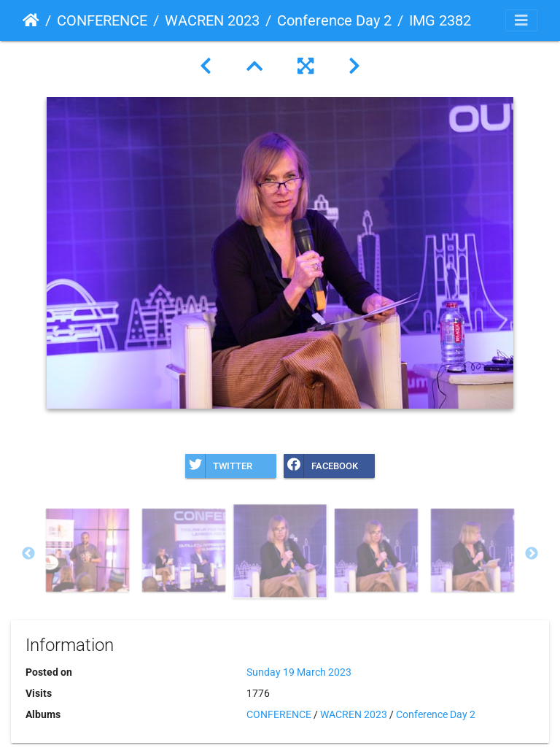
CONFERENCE (102, 20)
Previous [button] (28, 554)
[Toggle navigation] (521, 20)
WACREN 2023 (212, 20)
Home (31, 20)
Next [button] (532, 554)
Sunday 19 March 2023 (299, 672)
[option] (87, 550)
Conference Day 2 (334, 20)
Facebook (321, 466)
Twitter (219, 466)
